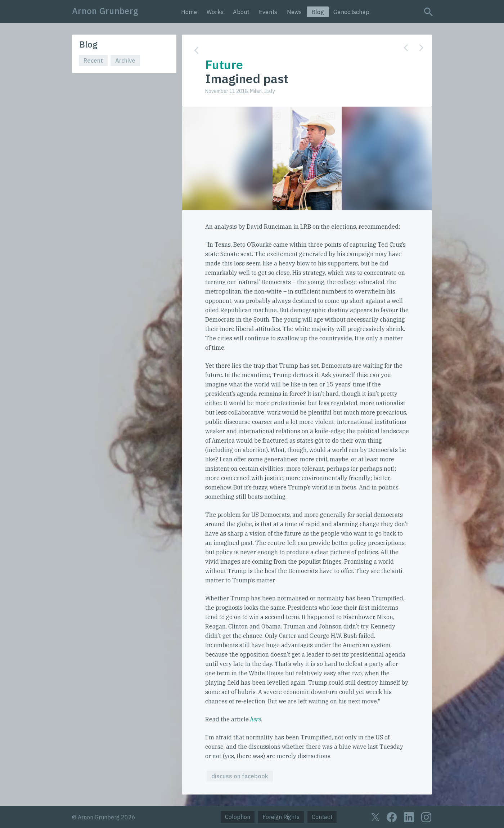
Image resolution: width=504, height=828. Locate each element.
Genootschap (351, 12)
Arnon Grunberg (105, 11)
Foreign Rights (281, 817)
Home (189, 12)
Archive (125, 61)
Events (268, 12)
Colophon (238, 817)
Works (215, 12)
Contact (322, 817)
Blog (318, 12)
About (241, 12)
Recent (93, 61)
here (256, 719)
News (294, 12)
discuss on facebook (240, 776)
